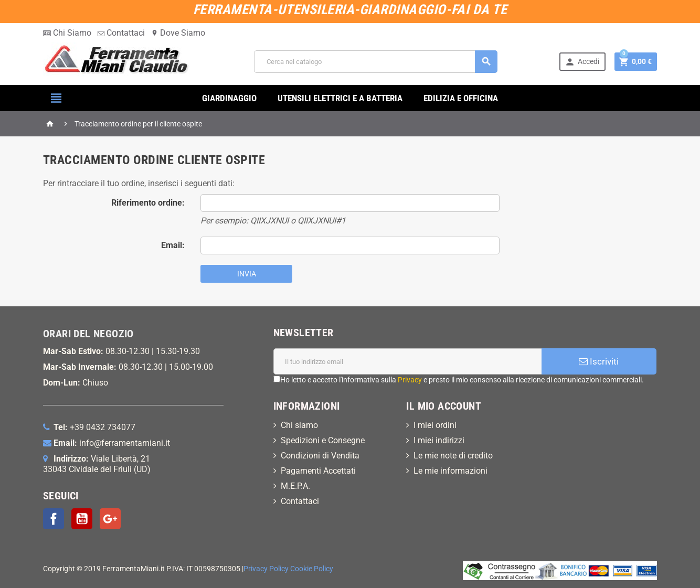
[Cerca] (376, 62)
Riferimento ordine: (148, 203)
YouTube (82, 519)
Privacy (410, 380)
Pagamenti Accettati (318, 471)
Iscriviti (599, 361)
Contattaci (121, 33)
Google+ (110, 519)
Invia (247, 274)
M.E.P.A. (295, 486)
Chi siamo (299, 425)
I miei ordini (435, 425)
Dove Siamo (178, 33)
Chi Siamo (67, 33)
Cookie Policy (312, 569)
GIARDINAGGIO (229, 98)
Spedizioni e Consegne (323, 440)
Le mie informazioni (450, 471)
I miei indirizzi (439, 440)
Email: (173, 245)
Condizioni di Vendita (320, 456)
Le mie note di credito (453, 456)
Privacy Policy (266, 569)
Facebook (54, 519)
